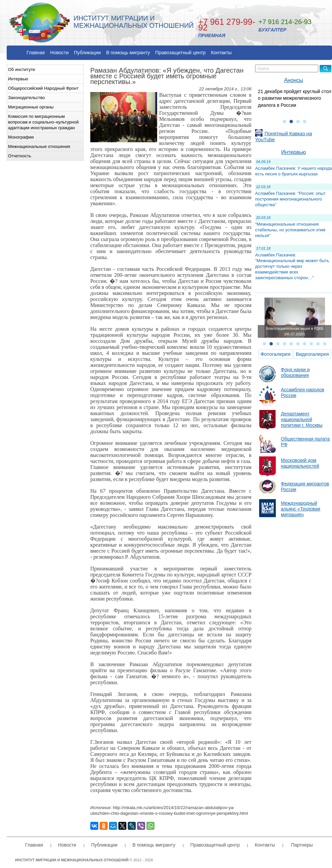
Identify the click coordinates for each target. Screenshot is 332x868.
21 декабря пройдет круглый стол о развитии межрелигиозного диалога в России (294, 98)
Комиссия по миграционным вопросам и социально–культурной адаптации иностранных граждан (43, 122)
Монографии (21, 137)
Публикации (87, 53)
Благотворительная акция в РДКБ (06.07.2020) (295, 331)
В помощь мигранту (128, 53)
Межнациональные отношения (39, 146)
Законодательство (26, 98)
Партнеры (302, 845)
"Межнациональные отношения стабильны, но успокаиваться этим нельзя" (290, 230)
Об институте (22, 69)
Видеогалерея (312, 354)
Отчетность (20, 156)
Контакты (221, 53)
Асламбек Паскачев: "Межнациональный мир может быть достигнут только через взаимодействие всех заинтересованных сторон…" (292, 266)
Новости (59, 53)
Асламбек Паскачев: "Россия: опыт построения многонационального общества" (290, 199)
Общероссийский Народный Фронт (43, 88)
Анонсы (294, 80)
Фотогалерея (275, 354)
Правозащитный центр (180, 53)
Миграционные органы (31, 107)
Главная (36, 53)
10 (325, 344)
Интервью (18, 79)
